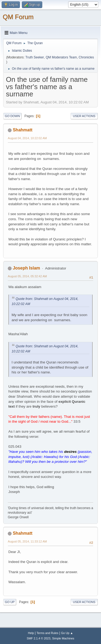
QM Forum (18, 17)
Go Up (10, 602)
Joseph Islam (26, 268)
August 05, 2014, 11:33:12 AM (27, 541)
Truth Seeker (35, 57)
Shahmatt (22, 130)
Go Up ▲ (67, 633)
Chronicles (86, 57)
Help (31, 633)
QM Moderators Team (61, 57)
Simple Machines (63, 638)
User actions (84, 116)
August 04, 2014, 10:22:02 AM (27, 138)
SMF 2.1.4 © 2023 (39, 638)
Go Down (12, 116)
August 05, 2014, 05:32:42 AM (27, 276)
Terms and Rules (48, 633)
